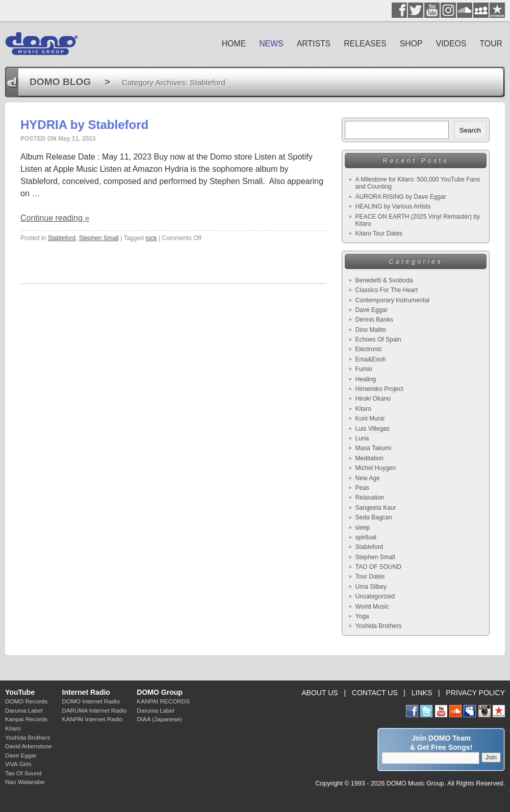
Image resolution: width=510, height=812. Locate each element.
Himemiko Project (379, 389)
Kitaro (363, 409)
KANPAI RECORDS (163, 701)
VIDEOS (451, 44)
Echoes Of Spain (378, 339)
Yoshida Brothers (379, 626)
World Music (372, 607)
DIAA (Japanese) (159, 719)
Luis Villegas (373, 429)
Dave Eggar (372, 310)
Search (470, 130)
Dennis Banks (374, 320)
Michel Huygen (376, 468)
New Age (368, 478)
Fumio (364, 369)
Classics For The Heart (387, 290)
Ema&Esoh (371, 359)
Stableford (61, 238)
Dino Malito (371, 330)
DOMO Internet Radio (91, 701)
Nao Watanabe (25, 782)
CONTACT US (375, 693)
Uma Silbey (371, 587)
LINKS (422, 693)
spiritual (366, 537)
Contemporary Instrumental (392, 300)
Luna (362, 438)
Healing (366, 379)
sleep (363, 528)
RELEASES (365, 44)
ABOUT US (320, 693)
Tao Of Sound (23, 773)
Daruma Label (24, 710)
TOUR (491, 44)
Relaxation (370, 497)
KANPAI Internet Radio (93, 719)
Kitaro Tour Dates (379, 233)
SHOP (411, 44)
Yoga (362, 616)
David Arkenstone (29, 746)
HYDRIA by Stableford (84, 125)
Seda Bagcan (374, 517)
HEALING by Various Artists (393, 206)
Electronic (369, 349)
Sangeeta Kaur (376, 508)
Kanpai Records (26, 719)
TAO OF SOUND (378, 567)
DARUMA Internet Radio (95, 710)
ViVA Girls (18, 764)
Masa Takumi (373, 448)
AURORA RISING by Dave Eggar (401, 197)
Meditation (369, 458)
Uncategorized (375, 596)
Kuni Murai (370, 418)
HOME (234, 44)
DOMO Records (26, 701)
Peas (362, 488)
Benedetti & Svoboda (384, 280)
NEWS (271, 44)
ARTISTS (314, 44)
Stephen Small (99, 238)
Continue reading (55, 218)
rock (151, 238)
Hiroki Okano (373, 399)
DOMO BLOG (60, 82)
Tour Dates (370, 577)
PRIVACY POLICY (475, 693)
